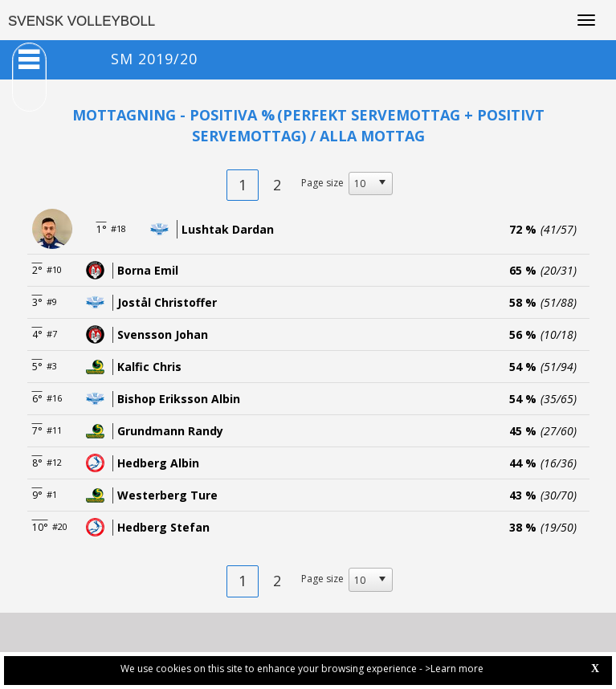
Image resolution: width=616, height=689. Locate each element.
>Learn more (454, 669)
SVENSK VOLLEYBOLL (82, 21)
